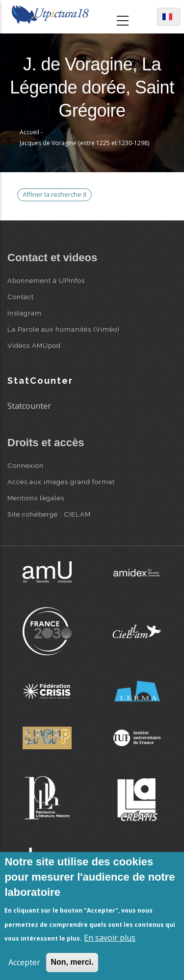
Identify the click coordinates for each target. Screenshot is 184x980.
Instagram (25, 313)
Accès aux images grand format (61, 482)
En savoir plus (110, 938)
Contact (21, 297)
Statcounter (29, 406)
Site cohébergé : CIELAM (49, 514)
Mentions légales (36, 498)
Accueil (29, 132)
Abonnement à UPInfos (46, 280)
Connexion (26, 465)
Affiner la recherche (54, 194)
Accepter (24, 962)
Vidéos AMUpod (34, 345)
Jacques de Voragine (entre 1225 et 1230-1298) (84, 143)
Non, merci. (72, 962)
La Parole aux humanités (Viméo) (64, 329)
